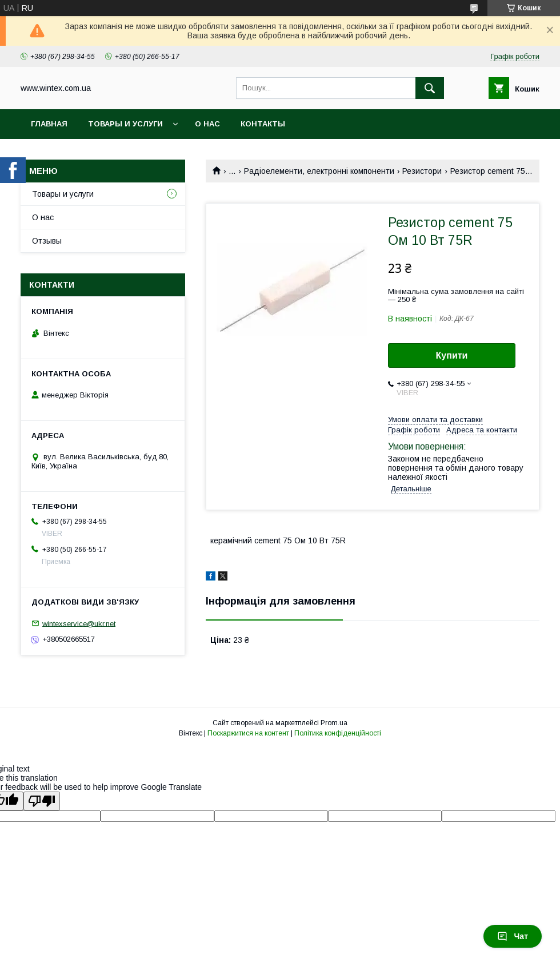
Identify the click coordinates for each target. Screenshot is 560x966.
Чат (513, 936)
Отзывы (47, 241)
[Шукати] (430, 88)
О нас (207, 124)
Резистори (422, 171)
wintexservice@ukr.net (79, 623)
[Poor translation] (42, 801)
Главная (49, 124)
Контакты (263, 124)
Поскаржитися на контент (248, 733)
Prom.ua (334, 723)
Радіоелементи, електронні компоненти (319, 171)
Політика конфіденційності (338, 733)
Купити (452, 355)
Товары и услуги (125, 124)
